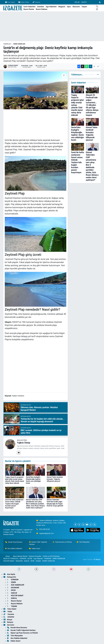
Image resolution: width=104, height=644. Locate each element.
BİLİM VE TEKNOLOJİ (11, 559)
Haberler (7, 44)
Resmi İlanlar (29, 9)
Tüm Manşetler (83, 542)
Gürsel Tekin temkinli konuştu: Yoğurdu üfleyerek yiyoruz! (55, 479)
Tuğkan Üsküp (24, 443)
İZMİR (11, 582)
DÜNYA (12, 598)
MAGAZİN (19, 561)
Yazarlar (36, 2)
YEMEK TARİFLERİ (48, 561)
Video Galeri (24, 2)
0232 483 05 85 (44, 529)
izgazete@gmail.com (46, 533)
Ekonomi (76, 7)
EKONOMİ (48, 559)
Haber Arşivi (35, 549)
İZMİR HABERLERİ (19, 44)
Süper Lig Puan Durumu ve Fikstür (22, 633)
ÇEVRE (30, 559)
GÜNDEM (23, 559)
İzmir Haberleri (29, 7)
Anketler (9, 617)
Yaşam (84, 7)
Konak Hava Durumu (14, 542)
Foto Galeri (10, 2)
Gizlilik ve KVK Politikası (51, 556)
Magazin (62, 7)
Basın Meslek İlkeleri (20, 556)
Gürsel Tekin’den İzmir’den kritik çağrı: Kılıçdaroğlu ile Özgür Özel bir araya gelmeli (55, 503)
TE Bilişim (97, 559)
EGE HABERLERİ (16, 585)
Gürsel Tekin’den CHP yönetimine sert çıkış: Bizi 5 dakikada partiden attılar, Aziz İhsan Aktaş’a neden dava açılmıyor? (35, 504)
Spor (69, 7)
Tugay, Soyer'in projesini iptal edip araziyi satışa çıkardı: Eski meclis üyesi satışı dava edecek (15, 480)
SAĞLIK (26, 561)
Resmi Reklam (42, 9)
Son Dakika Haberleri (14, 549)
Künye (7, 556)
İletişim (8, 622)
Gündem (41, 7)
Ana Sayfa (9, 574)
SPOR (32, 561)
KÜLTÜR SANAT (9, 561)
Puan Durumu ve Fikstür (62, 542)
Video (8, 612)
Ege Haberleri (51, 7)
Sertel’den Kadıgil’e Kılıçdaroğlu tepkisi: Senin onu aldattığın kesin (33, 480)
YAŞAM (38, 561)
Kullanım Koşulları (35, 556)
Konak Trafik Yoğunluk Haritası (38, 543)
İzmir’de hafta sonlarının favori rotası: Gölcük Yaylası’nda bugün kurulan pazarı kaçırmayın (14, 504)
